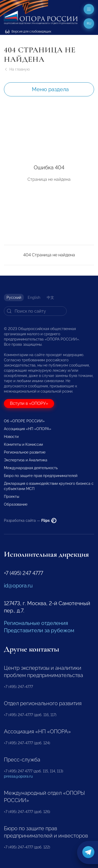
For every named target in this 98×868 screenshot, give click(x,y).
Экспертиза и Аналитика (26, 460)
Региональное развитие (25, 452)
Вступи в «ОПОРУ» (29, 403)
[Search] (35, 311)
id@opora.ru (18, 586)
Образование (16, 504)
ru (89, 23)
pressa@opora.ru (18, 776)
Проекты (11, 497)
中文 (50, 297)
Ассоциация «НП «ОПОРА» (28, 429)
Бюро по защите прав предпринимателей (41, 476)
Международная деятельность (31, 468)
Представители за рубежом (39, 630)
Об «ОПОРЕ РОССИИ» (24, 421)
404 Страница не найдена (49, 255)
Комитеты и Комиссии (23, 444)
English (34, 297)
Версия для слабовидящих (28, 32)
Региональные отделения (36, 623)
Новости (11, 437)
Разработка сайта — (30, 520)
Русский (14, 297)
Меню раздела (50, 89)
